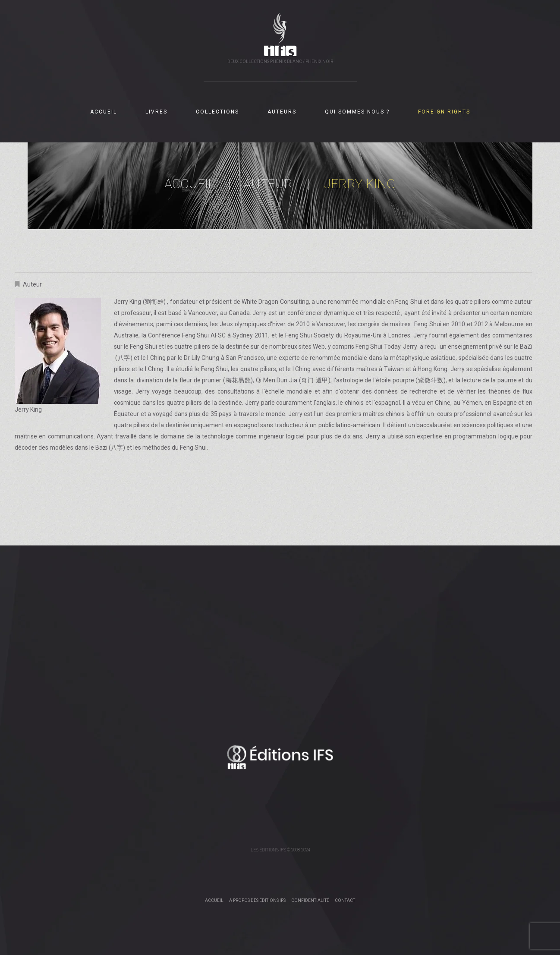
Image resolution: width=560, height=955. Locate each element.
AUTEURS (282, 112)
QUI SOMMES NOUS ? (357, 112)
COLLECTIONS (217, 112)
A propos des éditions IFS (257, 900)
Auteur (268, 184)
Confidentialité (310, 900)
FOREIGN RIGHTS (444, 112)
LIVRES (156, 112)
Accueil (190, 184)
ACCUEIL (104, 112)
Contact (345, 900)
